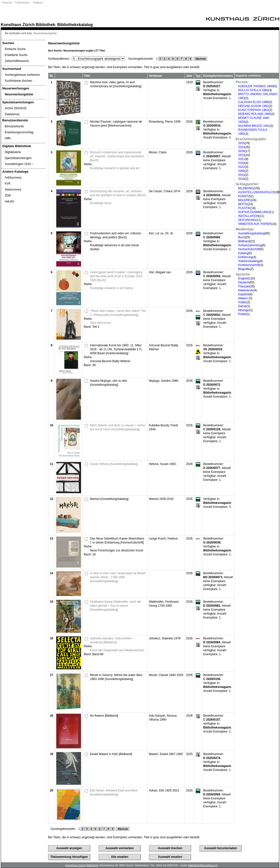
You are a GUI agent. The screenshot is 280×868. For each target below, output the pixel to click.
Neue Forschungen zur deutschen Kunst (117, 550)
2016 (241, 179)
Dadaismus (12, 114)
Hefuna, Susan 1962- (163, 464)
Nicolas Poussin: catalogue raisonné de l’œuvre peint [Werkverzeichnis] (116, 124)
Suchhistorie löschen (18, 81)
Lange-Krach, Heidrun (163, 539)
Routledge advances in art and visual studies (114, 247)
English (243, 278)
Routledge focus (101, 203)
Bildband (244, 241)
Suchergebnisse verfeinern (22, 75)
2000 (241, 171)
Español (243, 294)
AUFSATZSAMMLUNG (253, 212)
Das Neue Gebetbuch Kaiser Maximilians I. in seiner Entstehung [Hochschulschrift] (117, 541)
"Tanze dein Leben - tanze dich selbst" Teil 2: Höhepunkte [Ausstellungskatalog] (118, 313)
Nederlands (246, 290)
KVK (8, 184)
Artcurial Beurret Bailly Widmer (110, 361)
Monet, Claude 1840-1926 (166, 675)
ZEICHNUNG (247, 220)
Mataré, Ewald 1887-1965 (166, 754)
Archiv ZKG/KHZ (16, 108)
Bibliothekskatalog (75, 25)
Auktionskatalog (249, 261)
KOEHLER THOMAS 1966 (256, 86)
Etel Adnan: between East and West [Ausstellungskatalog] (114, 792)
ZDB (8, 195)
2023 (241, 155)
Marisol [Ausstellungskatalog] (109, 499)
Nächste (200, 59)
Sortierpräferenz (59, 59)
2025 (241, 143)
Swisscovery (13, 190)
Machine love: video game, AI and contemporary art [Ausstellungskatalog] (116, 84)
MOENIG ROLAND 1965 (254, 114)
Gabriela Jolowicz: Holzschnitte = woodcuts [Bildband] (112, 640)
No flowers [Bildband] (104, 716)
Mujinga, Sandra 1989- (164, 381)
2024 (241, 147)
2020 (241, 163)
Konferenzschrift (249, 265)
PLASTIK (244, 208)
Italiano (243, 298)
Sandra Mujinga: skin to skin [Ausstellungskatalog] (109, 383)
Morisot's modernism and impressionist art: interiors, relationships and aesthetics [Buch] (117, 156)
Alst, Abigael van (160, 272)
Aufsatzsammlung (250, 245)
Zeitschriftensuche (17, 61)
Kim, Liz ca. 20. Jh (161, 233)
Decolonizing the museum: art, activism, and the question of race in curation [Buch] (118, 193)
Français (244, 286)
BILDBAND (246, 188)
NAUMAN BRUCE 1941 (254, 126)
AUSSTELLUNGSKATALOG (257, 192)
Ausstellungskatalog (251, 233)
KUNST (243, 196)
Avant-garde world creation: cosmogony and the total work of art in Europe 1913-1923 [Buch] (116, 276)
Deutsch (7, 2)
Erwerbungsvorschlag (19, 132)
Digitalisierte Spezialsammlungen (18, 155)
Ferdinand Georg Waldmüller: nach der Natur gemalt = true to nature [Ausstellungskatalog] (116, 606)
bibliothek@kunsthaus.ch (203, 865)
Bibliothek (45, 25)
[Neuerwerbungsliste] (23, 94)
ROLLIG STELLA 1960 (253, 90)
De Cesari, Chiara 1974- (165, 191)
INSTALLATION (249, 216)
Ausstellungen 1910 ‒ (19, 164)
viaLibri (9, 201)
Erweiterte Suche (16, 55)
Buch (241, 237)
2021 (241, 159)
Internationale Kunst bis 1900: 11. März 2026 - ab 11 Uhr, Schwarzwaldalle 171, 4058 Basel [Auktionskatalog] (116, 349)
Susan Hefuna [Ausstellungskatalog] (114, 464)
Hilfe (8, 138)
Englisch (38, 2)
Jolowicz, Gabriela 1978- (165, 638)
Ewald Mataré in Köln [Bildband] (111, 754)
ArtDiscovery (13, 178)
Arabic (242, 302)
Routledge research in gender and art (115, 168)
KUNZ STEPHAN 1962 (253, 110)
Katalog (243, 253)
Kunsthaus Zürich (18, 25)
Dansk (242, 306)
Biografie (244, 269)
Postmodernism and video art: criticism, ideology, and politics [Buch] (116, 235)
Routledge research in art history (111, 288)
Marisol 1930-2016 (161, 499)
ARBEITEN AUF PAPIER (255, 224)
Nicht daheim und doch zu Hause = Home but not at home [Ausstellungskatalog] (117, 427)
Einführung (245, 257)
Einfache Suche (15, 49)
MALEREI (245, 200)
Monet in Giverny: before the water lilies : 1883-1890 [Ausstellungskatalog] (117, 677)
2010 (241, 175)
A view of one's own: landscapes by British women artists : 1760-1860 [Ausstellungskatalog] (118, 577)
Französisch (22, 2)
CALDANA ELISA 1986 (253, 102)
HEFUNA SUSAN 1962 (253, 106)
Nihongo (244, 310)
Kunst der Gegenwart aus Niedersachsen (117, 650)
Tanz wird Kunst (100, 323)
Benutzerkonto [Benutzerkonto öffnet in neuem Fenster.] (14, 126)
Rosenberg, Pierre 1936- (165, 122)
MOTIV (243, 204)
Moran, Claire (158, 152)
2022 (241, 167)
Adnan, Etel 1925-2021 (164, 790)
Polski (242, 314)
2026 (241, 151)
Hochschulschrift (249, 249)
